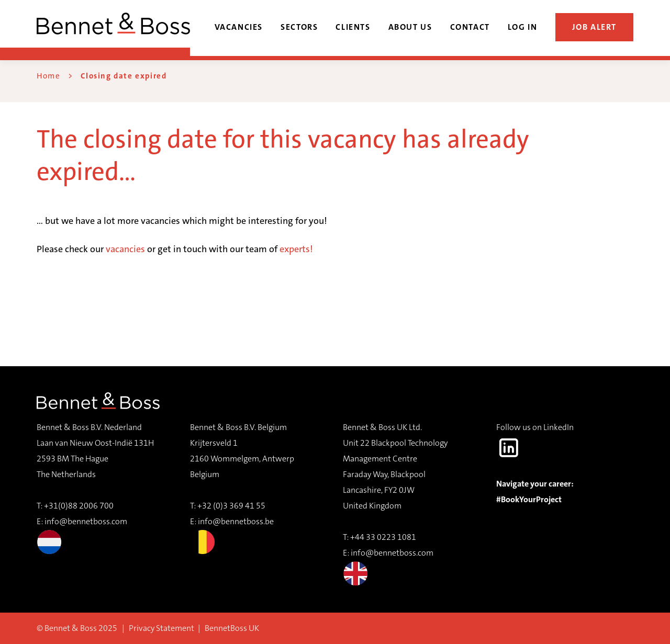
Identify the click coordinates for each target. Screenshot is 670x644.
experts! (296, 249)
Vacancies (239, 27)
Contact (470, 27)
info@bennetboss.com (82, 535)
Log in (523, 27)
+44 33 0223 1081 (383, 537)
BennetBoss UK (232, 628)
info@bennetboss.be (236, 521)
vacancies (125, 249)
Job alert (595, 27)
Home (48, 76)
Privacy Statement (161, 628)
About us (410, 27)
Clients (353, 27)
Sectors (299, 27)
